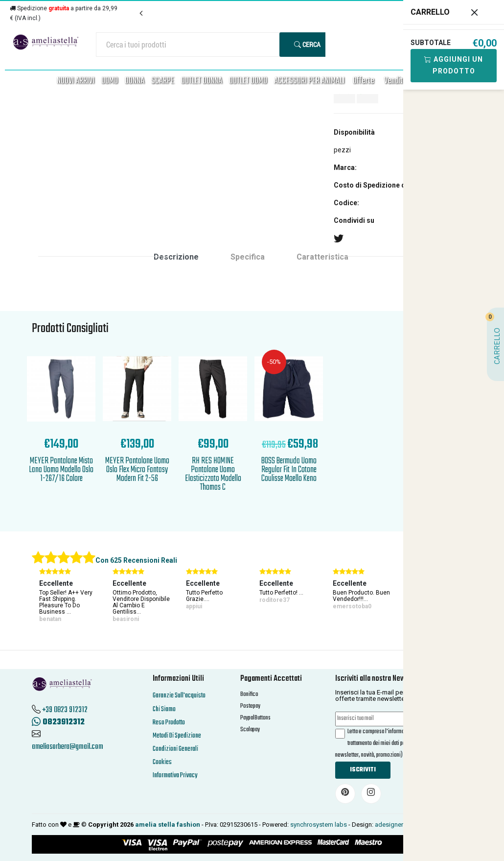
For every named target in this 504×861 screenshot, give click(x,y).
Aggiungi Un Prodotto (454, 65)
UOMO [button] (110, 81)
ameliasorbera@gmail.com (68, 747)
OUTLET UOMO (248, 81)
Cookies (162, 762)
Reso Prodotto (169, 723)
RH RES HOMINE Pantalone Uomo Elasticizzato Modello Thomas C (213, 474)
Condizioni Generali (175, 749)
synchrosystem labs (319, 825)
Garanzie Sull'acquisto (179, 696)
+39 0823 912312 (65, 710)
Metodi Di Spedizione (177, 736)
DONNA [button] (135, 81)
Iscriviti (363, 770)
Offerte (364, 81)
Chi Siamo (164, 709)
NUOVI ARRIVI (76, 81)
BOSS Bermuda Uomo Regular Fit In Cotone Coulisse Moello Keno (289, 470)
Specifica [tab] (248, 257)
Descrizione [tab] (176, 257)
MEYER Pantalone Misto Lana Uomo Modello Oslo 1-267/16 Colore (61, 470)
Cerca (307, 44)
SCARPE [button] (163, 81)
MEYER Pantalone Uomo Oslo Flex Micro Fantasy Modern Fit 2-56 (137, 470)
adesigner (389, 825)
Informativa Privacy (175, 776)
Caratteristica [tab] (322, 257)
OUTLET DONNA (202, 81)
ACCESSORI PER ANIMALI (309, 81)
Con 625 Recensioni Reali (136, 560)
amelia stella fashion (168, 825)
